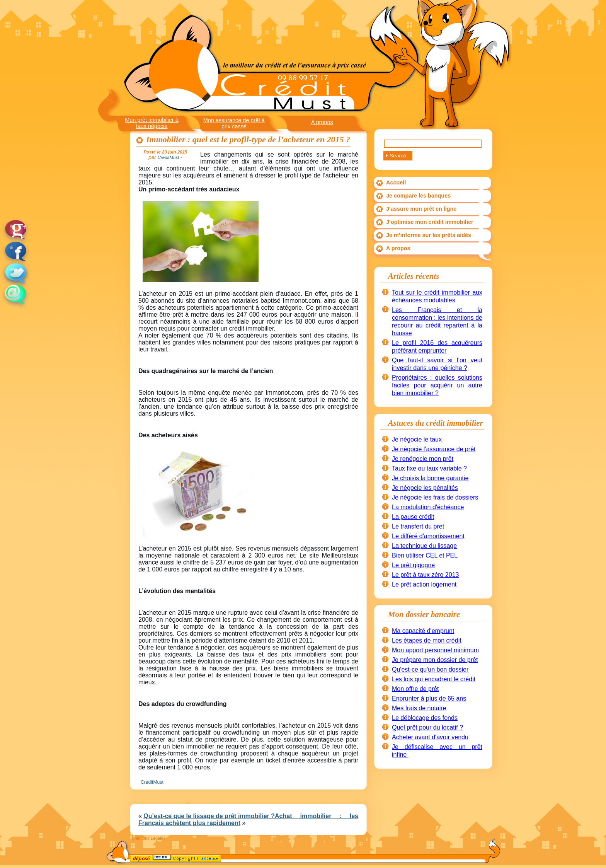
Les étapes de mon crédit (427, 640)
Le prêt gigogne (413, 565)
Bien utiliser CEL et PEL (425, 555)
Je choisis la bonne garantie (430, 478)
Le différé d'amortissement (428, 536)
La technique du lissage (424, 546)
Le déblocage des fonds (425, 718)
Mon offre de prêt (415, 689)
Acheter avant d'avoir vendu (430, 737)
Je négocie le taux (417, 439)
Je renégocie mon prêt (423, 459)
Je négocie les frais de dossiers (435, 497)
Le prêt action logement (424, 584)
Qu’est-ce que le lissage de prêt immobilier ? (209, 816)
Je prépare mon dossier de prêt (435, 660)
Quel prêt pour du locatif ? (427, 727)
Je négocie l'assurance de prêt (434, 449)
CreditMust (152, 782)
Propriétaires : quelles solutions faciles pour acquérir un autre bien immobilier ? (437, 385)
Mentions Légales (149, 838)
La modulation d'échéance (428, 507)
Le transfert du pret (418, 526)
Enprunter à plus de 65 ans (429, 698)
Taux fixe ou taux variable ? (429, 468)
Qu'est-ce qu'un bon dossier (430, 669)
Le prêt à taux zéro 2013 (425, 575)
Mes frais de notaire (419, 708)
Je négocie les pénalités (425, 488)
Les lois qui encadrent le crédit (434, 679)
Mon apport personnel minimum (435, 650)
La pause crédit (413, 517)
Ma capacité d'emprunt (423, 631)
